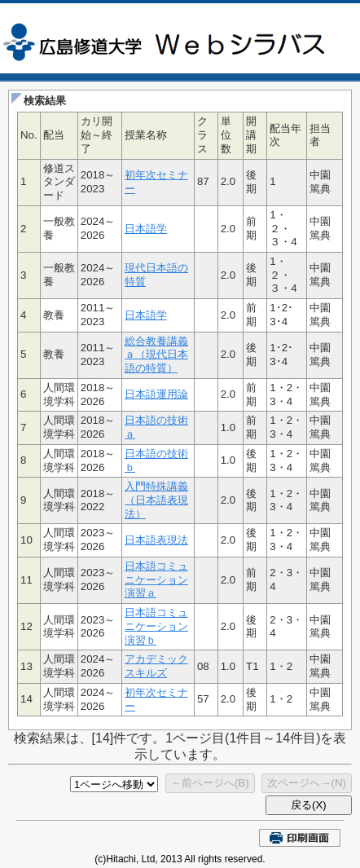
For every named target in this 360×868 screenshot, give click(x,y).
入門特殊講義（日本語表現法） (156, 500)
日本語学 (146, 229)
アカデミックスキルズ (156, 666)
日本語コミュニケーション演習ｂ (156, 626)
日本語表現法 (156, 540)
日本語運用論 (156, 394)
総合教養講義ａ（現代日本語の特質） (156, 355)
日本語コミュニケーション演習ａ (156, 579)
